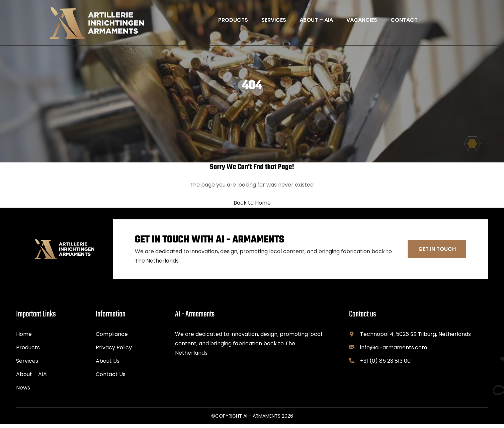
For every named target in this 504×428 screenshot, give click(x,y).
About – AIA (31, 378)
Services (27, 365)
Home (24, 338)
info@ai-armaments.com (394, 351)
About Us (108, 365)
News (23, 392)
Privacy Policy (114, 351)
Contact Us (111, 378)
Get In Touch (437, 253)
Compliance (112, 338)
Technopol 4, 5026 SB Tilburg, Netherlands (415, 338)
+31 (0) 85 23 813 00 (385, 365)
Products (28, 351)
